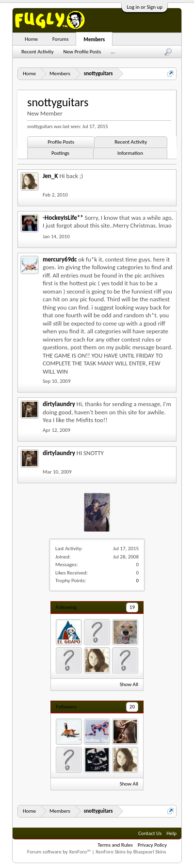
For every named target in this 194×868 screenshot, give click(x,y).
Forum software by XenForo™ (59, 852)
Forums (60, 39)
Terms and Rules (115, 845)
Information (130, 153)
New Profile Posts (82, 52)
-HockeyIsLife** (63, 218)
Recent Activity (131, 142)
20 (132, 707)
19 (132, 607)
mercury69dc (60, 259)
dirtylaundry (59, 404)
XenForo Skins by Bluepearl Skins (131, 852)
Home (31, 39)
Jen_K (50, 176)
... (113, 52)
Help (171, 833)
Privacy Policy (152, 845)
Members (94, 40)
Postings (60, 153)
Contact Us (150, 833)
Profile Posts (61, 142)
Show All (129, 684)
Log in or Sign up (145, 7)
